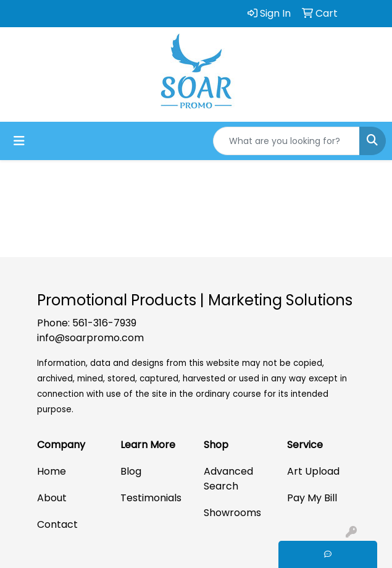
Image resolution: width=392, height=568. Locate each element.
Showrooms (232, 513)
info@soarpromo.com (90, 338)
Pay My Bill (312, 498)
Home (52, 471)
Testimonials (151, 498)
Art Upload (313, 471)
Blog (131, 471)
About (52, 498)
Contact (57, 524)
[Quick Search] (286, 141)
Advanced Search (228, 479)
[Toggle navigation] (19, 141)
